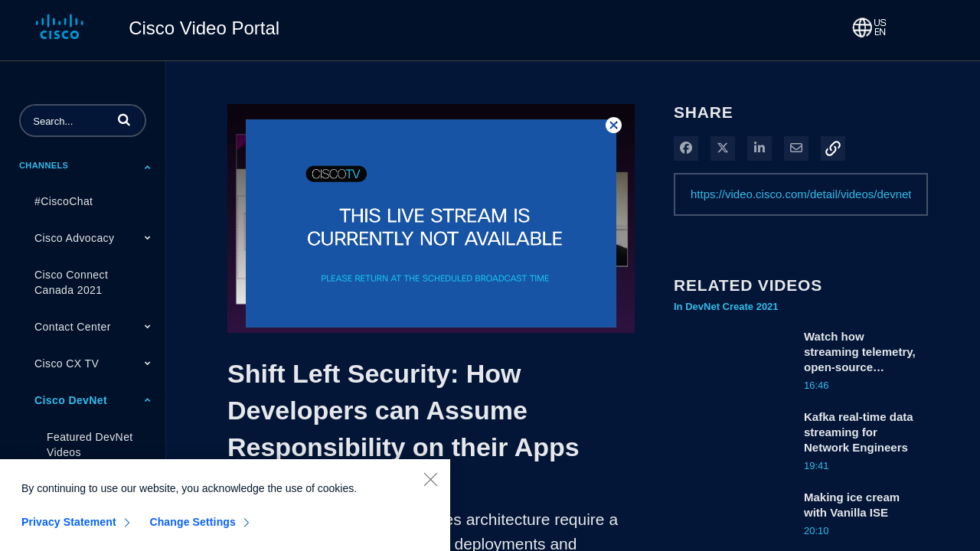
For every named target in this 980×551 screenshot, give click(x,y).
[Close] (430, 488)
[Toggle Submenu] (148, 167)
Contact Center (73, 327)
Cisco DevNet (71, 400)
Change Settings (193, 531)
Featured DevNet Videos (90, 445)
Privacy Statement (69, 531)
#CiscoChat (64, 201)
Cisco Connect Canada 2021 (71, 282)
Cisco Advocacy (74, 238)
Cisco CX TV (67, 364)
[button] (124, 119)
